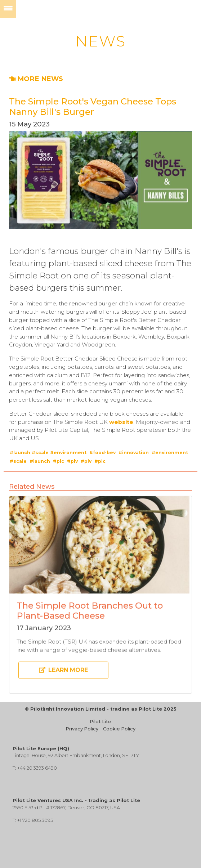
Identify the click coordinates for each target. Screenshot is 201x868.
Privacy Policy (82, 729)
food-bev (104, 453)
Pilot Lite (100, 722)
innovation (135, 453)
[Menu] (8, 9)
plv (74, 461)
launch (22, 453)
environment (70, 453)
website (121, 422)
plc (60, 461)
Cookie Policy (119, 729)
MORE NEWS (36, 79)
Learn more (63, 673)
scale (42, 453)
